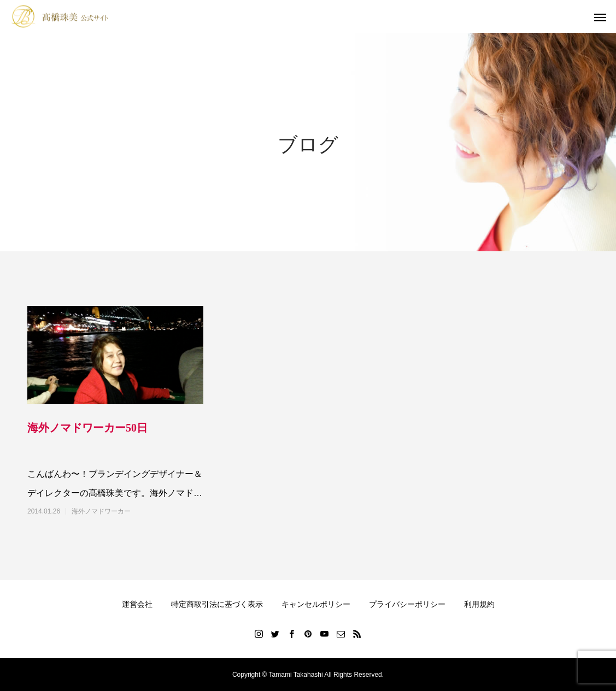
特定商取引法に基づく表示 (217, 604)
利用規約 (479, 604)
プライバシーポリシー (407, 604)
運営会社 (137, 604)
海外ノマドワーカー (101, 511)
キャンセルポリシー (316, 604)
